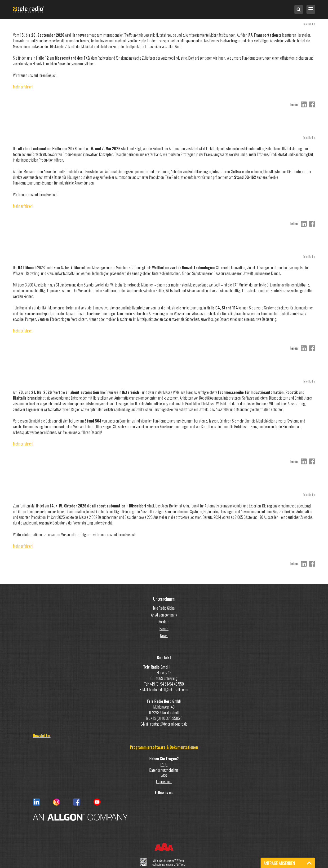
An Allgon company (164, 615)
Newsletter (42, 736)
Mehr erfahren (23, 331)
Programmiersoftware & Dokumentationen (164, 747)
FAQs (164, 764)
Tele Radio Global (164, 608)
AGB (164, 776)
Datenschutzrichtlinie (164, 770)
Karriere (164, 622)
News (164, 635)
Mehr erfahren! (23, 87)
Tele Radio (309, 24)
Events (164, 629)
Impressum (164, 781)
